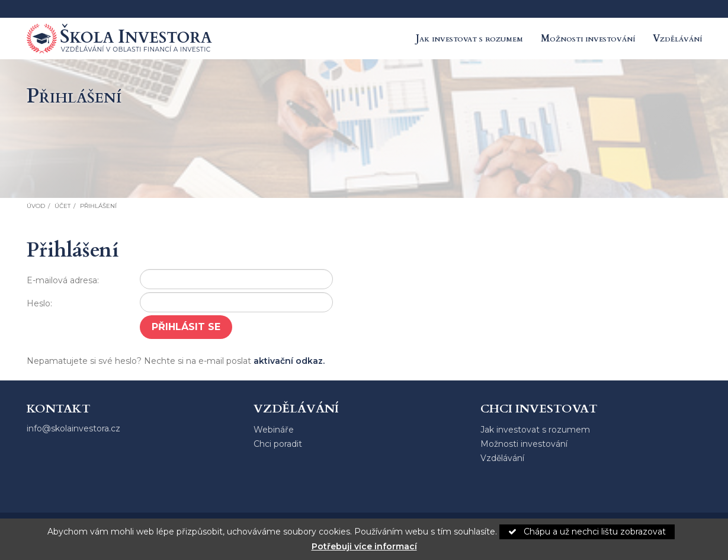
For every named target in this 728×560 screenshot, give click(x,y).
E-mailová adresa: (63, 280)
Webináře (274, 430)
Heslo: (39, 303)
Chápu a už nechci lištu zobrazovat (587, 532)
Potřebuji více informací (364, 546)
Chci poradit (278, 444)
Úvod (36, 206)
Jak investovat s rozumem (469, 39)
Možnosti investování (588, 39)
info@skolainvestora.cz (73, 428)
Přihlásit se (186, 327)
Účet (62, 206)
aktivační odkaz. (289, 361)
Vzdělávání (677, 39)
